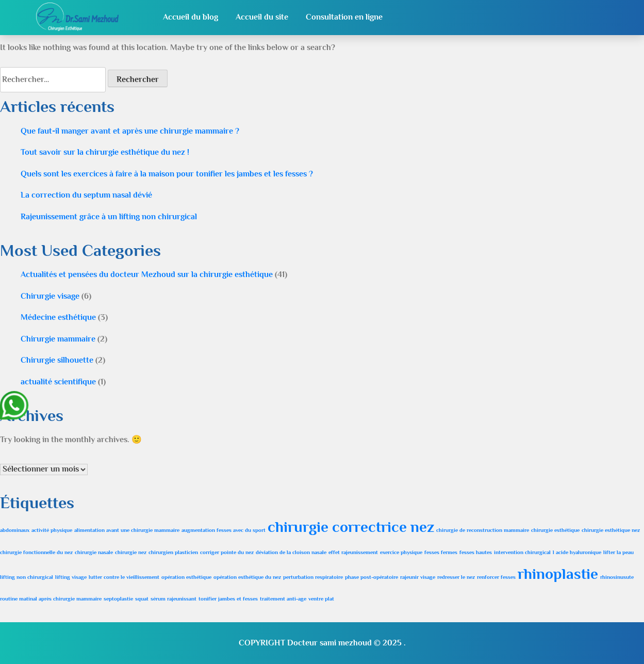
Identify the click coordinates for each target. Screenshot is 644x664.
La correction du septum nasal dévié (86, 195)
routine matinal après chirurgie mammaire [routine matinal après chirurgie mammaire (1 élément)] (51, 598)
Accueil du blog (191, 17)
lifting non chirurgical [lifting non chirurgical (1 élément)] (27, 577)
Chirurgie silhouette (57, 360)
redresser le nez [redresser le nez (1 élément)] (456, 577)
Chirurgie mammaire (58, 339)
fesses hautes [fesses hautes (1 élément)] (476, 552)
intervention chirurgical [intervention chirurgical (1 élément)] (522, 552)
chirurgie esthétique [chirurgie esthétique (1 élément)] (555, 530)
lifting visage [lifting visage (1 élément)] (71, 577)
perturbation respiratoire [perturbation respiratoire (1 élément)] (313, 577)
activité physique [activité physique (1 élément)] (52, 530)
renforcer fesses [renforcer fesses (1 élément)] (496, 577)
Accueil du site (262, 17)
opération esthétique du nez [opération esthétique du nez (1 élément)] (247, 577)
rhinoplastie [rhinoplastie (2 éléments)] (558, 574)
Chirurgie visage (50, 296)
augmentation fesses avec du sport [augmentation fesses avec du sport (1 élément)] (224, 530)
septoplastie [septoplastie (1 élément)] (118, 598)
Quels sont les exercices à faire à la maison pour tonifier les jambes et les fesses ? (167, 174)
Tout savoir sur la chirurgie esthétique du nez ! (105, 152)
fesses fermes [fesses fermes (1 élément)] (441, 552)
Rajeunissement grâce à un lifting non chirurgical (109, 217)
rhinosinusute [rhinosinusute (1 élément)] (617, 577)
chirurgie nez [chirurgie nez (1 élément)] (131, 552)
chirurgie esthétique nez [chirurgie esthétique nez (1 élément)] (611, 530)
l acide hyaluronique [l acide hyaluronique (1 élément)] (577, 552)
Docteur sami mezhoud (329, 643)
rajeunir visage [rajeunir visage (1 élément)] (418, 577)
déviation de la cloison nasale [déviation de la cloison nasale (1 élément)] (291, 552)
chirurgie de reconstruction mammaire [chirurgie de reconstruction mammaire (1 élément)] (483, 530)
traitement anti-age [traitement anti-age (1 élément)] (283, 598)
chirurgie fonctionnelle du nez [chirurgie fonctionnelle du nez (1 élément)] (36, 552)
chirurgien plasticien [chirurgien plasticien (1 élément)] (173, 552)
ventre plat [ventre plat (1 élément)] (321, 598)
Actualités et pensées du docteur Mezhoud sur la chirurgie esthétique (147, 274)
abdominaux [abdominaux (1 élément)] (15, 530)
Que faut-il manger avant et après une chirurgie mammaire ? (130, 131)
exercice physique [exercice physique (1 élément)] (401, 552)
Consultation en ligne (344, 17)
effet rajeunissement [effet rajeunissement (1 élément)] (353, 552)
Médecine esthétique (58, 317)
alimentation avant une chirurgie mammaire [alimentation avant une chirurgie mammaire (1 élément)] (127, 530)
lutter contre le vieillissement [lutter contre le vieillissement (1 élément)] (124, 577)
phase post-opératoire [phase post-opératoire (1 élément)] (371, 577)
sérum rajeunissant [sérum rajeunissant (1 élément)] (174, 598)
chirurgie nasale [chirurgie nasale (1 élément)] (94, 552)
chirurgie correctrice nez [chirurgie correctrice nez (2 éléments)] (351, 527)
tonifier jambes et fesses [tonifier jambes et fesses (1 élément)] (228, 598)
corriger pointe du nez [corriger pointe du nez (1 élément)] (227, 552)
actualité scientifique (58, 382)
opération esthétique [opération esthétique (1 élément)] (186, 577)
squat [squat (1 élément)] (142, 598)
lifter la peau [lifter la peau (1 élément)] (618, 552)
